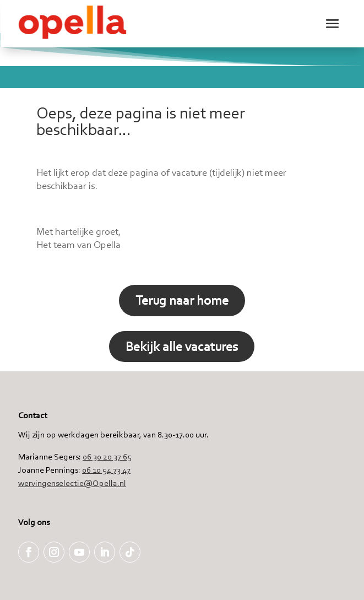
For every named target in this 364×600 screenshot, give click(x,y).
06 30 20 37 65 (107, 456)
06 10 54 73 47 (106, 470)
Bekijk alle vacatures (182, 346)
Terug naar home (182, 300)
